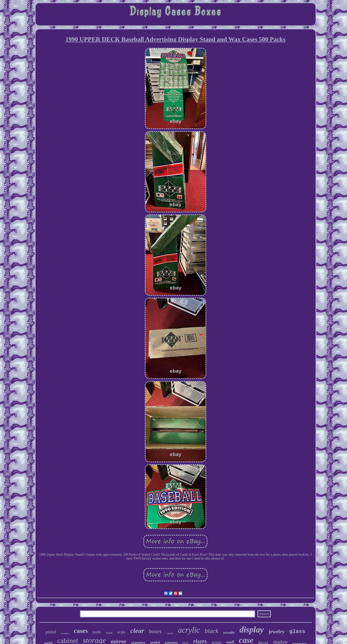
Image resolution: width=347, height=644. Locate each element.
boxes (155, 631)
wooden (65, 633)
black (212, 631)
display (252, 630)
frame (109, 633)
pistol (51, 632)
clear (137, 631)
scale (122, 632)
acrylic (189, 630)
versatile (229, 633)
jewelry (276, 632)
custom (170, 633)
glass (297, 632)
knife (97, 632)
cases (81, 631)
